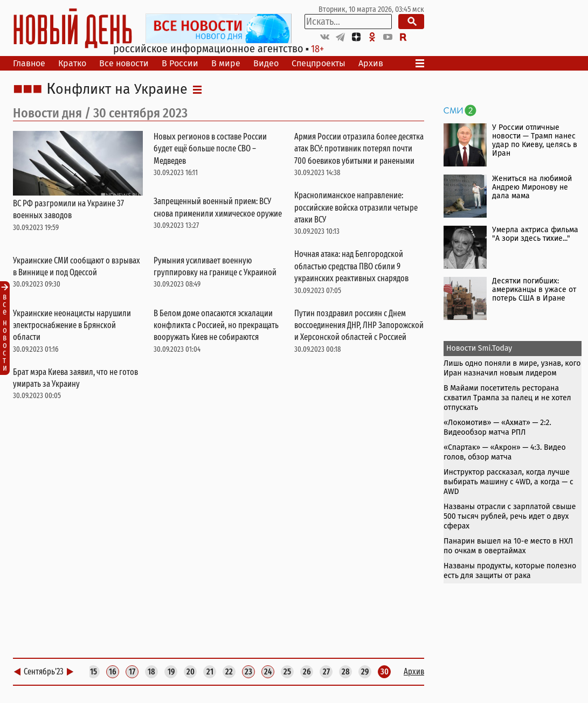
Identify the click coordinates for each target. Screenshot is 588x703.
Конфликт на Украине (117, 89)
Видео (266, 63)
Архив (371, 63)
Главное (29, 63)
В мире (226, 63)
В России (180, 63)
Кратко (72, 63)
